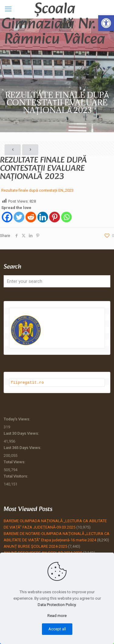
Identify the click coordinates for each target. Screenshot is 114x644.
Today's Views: (17, 419)
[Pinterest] (55, 217)
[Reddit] (31, 217)
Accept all (57, 629)
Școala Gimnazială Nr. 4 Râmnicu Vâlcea (55, 9)
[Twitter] (19, 217)
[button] (106, 23)
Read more (57, 616)
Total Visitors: (16, 476)
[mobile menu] (8, 9)
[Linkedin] (43, 217)
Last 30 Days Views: (22, 433)
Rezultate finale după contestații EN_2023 (37, 190)
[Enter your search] (57, 281)
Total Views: (15, 462)
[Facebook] (7, 217)
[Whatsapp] (66, 217)
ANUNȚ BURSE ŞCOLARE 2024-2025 (35, 546)
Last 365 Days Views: (23, 447)
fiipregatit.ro (27, 382)
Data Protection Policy (57, 605)
